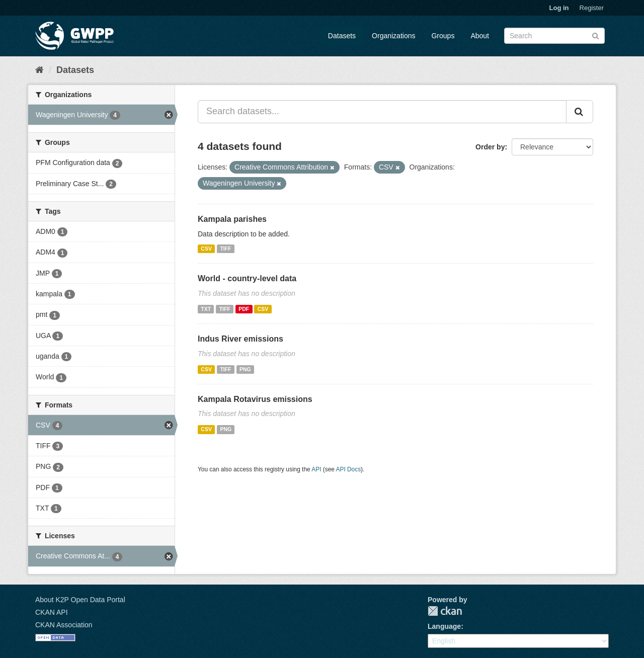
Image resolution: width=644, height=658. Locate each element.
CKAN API (52, 612)
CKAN (445, 611)
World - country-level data (247, 278)
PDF (244, 309)
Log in (559, 8)
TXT (206, 309)
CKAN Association (64, 625)
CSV (206, 249)
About (480, 36)
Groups (443, 36)
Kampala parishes (232, 219)
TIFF (225, 249)
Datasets (342, 36)
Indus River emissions (240, 339)
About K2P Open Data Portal (80, 600)
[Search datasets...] (382, 112)
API (316, 469)
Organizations (393, 36)
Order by (490, 147)
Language (444, 626)
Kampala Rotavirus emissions (255, 399)
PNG (245, 369)
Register (592, 8)
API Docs (349, 469)
